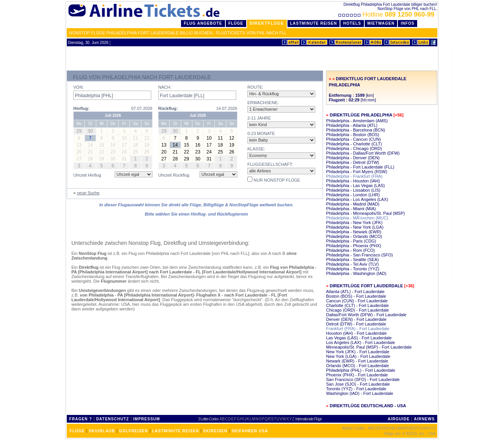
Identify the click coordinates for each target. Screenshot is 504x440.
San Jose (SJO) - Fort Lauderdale (358, 384)
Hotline (387, 14)
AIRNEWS (424, 419)
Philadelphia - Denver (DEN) (353, 158)
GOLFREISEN (134, 431)
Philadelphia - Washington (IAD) (356, 273)
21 (175, 152)
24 (209, 152)
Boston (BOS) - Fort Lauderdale (356, 296)
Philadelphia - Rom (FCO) (351, 250)
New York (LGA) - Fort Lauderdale (358, 356)
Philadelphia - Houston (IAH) (353, 181)
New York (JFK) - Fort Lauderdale (358, 352)
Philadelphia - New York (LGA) (355, 227)
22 (187, 152)
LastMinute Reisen (314, 23)
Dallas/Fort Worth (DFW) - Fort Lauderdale (366, 315)
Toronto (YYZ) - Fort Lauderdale (356, 389)
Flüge (236, 23)
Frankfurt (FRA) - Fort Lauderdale (358, 329)
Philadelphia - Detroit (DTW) (353, 162)
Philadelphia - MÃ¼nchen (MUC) (357, 218)
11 (220, 138)
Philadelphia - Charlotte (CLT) (354, 144)
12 (232, 138)
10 (209, 138)
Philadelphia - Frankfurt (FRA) (354, 176)
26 (232, 152)
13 (164, 145)
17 (209, 145)
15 (187, 145)
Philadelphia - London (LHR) (353, 195)
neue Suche (88, 193)
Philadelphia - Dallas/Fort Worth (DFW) (363, 153)
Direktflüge (267, 23)
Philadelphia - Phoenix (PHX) (353, 246)
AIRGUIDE (399, 419)
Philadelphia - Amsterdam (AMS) (357, 121)
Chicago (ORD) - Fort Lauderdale (358, 310)
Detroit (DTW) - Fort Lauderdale (356, 324)
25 (220, 152)
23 (198, 152)
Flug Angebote (203, 23)
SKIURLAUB (102, 431)
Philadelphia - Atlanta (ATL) (352, 125)
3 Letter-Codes (208, 419)
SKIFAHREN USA (250, 431)
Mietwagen (381, 23)
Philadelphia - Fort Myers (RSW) (357, 172)
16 (198, 145)
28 (175, 159)
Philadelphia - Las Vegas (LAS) (355, 185)
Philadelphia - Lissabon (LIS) (353, 190)
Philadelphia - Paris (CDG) (351, 241)
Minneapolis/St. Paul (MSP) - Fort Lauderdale (369, 347)
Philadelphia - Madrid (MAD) (353, 204)
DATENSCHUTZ (112, 419)
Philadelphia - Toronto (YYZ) (353, 269)
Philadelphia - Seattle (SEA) (352, 260)
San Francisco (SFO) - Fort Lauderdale (363, 379)
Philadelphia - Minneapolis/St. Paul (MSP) (365, 213)
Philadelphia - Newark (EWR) (354, 232)
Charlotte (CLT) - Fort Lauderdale (357, 305)
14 (175, 145)
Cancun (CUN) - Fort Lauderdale (357, 301)
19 (232, 145)
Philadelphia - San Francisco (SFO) (359, 255)
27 (164, 159)
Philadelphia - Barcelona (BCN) (356, 130)
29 (187, 159)
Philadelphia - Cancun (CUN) (353, 139)
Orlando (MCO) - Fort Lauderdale (358, 366)
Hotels (352, 23)
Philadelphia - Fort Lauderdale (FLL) (360, 167)
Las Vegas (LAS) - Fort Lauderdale (359, 338)
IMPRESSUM (147, 419)
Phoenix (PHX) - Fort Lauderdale (357, 375)
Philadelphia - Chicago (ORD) (354, 148)
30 (198, 159)
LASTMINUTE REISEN (175, 431)
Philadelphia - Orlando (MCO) (354, 236)
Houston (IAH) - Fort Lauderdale (356, 333)
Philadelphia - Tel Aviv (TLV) (352, 264)
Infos (408, 23)
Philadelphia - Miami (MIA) (351, 209)
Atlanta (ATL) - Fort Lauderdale (355, 292)
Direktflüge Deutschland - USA (368, 406)
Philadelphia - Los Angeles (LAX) (357, 199)
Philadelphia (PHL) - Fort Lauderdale (361, 370)
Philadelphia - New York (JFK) (354, 223)
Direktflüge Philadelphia (361, 115)
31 (209, 159)
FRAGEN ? (80, 419)
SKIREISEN (215, 431)
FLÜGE (77, 431)
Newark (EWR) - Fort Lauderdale (357, 361)
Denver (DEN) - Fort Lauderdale (356, 319)
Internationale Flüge (308, 419)
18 (220, 145)
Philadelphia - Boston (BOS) (353, 135)
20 (164, 152)
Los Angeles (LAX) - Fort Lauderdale (361, 342)
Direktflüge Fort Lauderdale (366, 286)
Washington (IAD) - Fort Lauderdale (360, 393)
